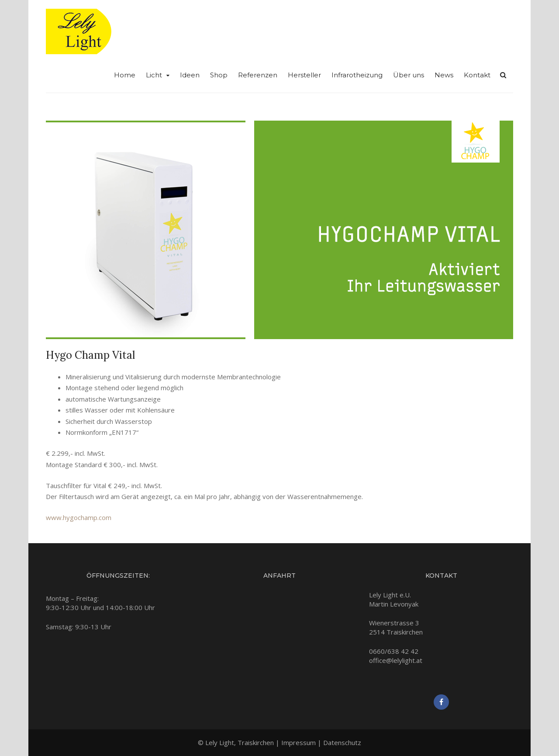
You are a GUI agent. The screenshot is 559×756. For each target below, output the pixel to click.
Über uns (409, 75)
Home (125, 75)
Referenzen (258, 75)
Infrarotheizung (357, 75)
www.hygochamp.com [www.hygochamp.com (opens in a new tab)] (79, 517)
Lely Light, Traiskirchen (240, 742)
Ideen (190, 75)
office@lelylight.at (396, 660)
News (444, 75)
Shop (219, 75)
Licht (154, 75)
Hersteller (304, 75)
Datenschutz (342, 742)
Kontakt (477, 75)
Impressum (298, 742)
